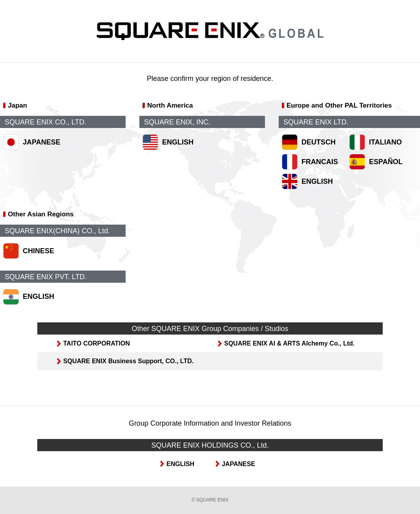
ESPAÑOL (386, 162)
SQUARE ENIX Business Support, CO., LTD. (128, 361)
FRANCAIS (320, 162)
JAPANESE (42, 142)
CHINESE (38, 251)
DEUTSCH (319, 142)
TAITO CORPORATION (97, 343)
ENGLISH (178, 142)
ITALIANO (385, 142)
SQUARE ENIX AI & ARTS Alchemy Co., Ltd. (289, 343)
